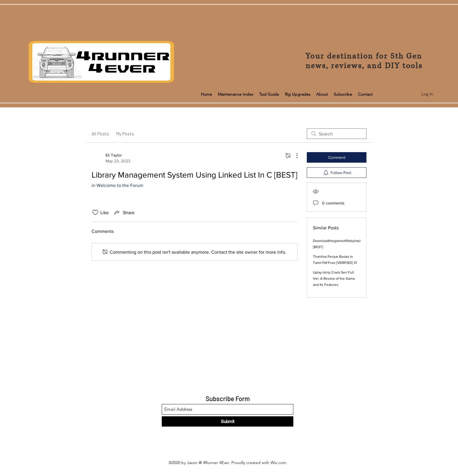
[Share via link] (124, 212)
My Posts (125, 134)
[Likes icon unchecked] (95, 212)
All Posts (100, 134)
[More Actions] (294, 156)
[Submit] (228, 421)
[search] (337, 134)
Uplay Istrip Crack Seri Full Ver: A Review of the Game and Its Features (334, 279)
